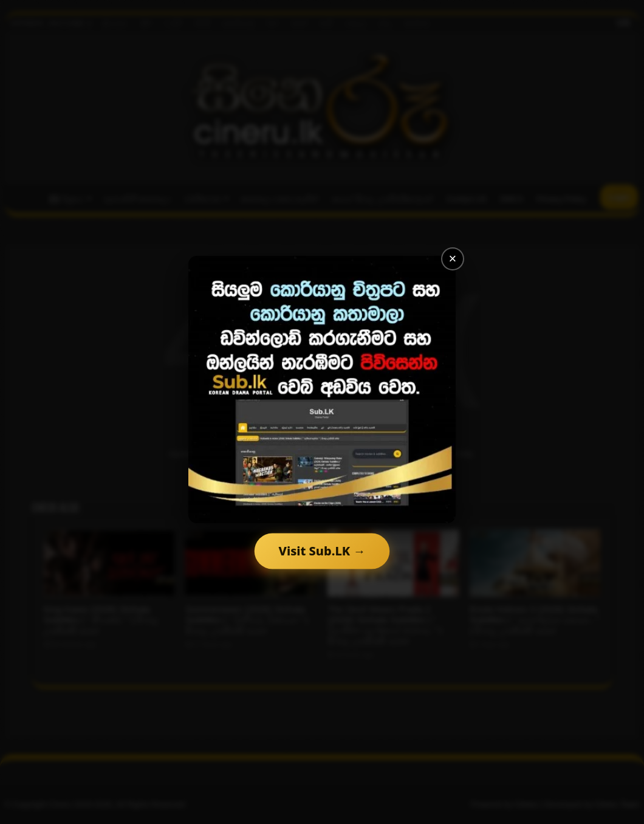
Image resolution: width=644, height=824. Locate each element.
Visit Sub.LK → (322, 551)
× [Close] (453, 259)
